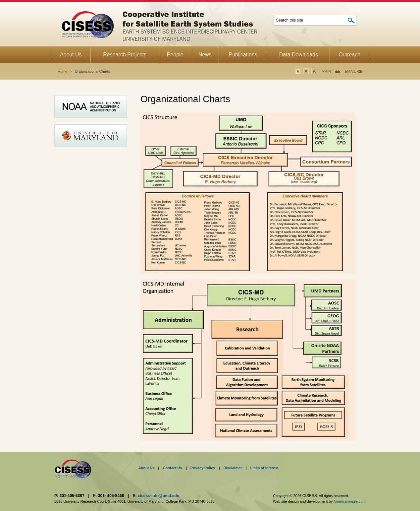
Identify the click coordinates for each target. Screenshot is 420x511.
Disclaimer (233, 468)
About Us (147, 468)
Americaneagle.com (350, 501)
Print (328, 71)
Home (62, 71)
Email (350, 71)
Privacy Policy (203, 468)
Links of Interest (264, 468)
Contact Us (173, 468)
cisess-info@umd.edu (158, 496)
